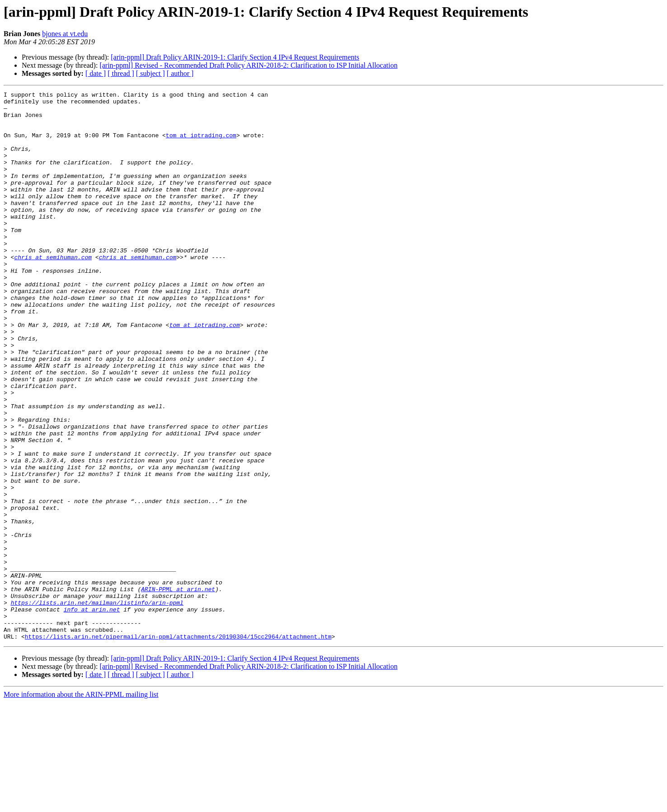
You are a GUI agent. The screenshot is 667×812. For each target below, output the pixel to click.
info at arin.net (92, 714)
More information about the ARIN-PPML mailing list (81, 804)
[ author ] (180, 73)
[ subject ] (150, 73)
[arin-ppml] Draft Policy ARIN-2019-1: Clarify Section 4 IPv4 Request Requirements (235, 57)
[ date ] (96, 73)
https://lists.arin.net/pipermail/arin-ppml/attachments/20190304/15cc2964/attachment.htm (178, 746)
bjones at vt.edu (65, 34)
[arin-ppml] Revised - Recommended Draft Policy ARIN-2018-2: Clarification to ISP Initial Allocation (248, 65)
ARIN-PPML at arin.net (178, 689)
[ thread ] (121, 73)
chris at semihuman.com (53, 291)
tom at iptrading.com (201, 145)
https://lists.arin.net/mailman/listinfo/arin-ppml (97, 705)
